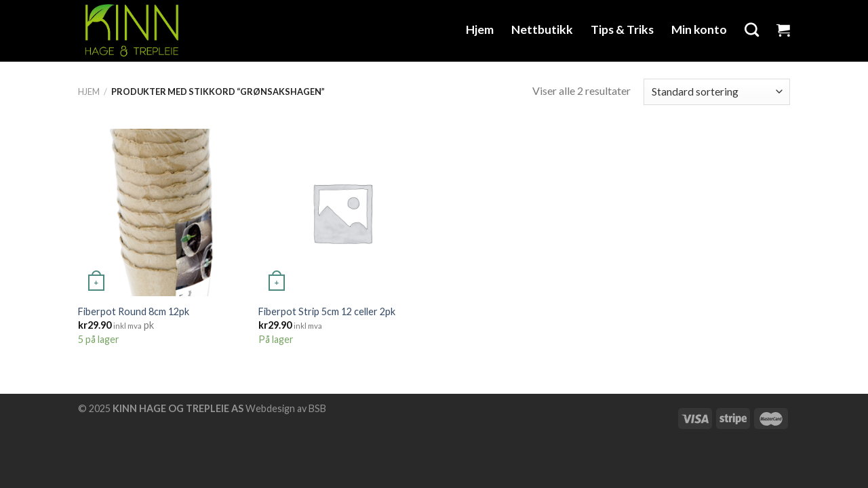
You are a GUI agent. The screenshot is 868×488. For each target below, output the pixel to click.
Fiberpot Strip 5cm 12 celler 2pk (327, 311)
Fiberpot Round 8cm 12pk (134, 311)
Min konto (699, 29)
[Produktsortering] (717, 92)
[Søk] (752, 29)
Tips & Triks (622, 29)
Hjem (480, 29)
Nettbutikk (542, 29)
